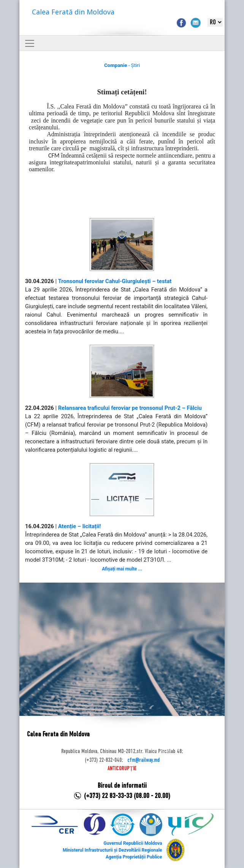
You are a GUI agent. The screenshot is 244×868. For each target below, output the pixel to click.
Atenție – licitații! (80, 526)
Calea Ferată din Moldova (73, 12)
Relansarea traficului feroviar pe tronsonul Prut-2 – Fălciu (130, 408)
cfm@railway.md (143, 760)
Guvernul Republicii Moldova (133, 843)
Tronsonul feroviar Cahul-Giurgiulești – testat (115, 281)
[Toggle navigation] (30, 43)
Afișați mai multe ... (122, 569)
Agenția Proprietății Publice (134, 857)
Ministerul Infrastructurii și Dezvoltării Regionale (112, 850)
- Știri (122, 65)
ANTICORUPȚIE (122, 769)
